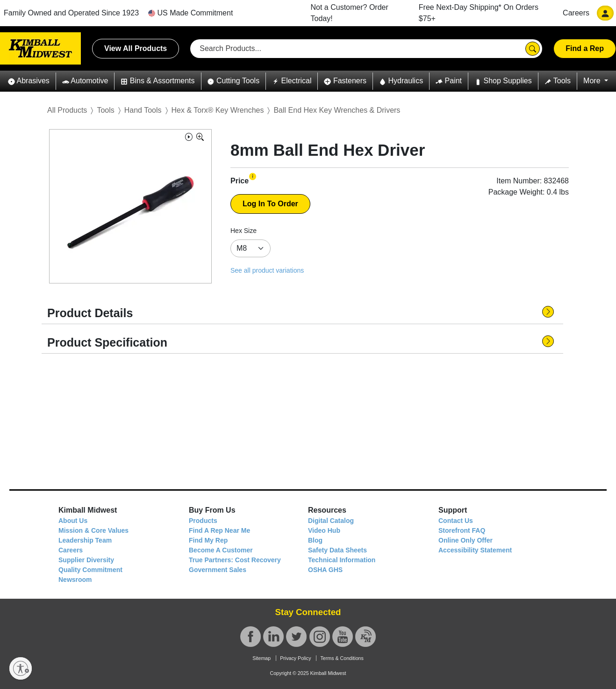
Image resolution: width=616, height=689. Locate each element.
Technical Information (342, 560)
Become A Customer (221, 550)
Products (203, 521)
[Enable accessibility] (21, 668)
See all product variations (267, 270)
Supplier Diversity (86, 560)
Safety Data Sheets (337, 550)
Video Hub (324, 530)
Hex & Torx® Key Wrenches (218, 110)
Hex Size (244, 231)
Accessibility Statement (475, 550)
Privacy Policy (295, 658)
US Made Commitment (190, 13)
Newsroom (75, 580)
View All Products (136, 48)
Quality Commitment (90, 570)
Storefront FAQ (462, 530)
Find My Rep (208, 540)
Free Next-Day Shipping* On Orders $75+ (479, 13)
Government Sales (218, 570)
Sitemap (261, 658)
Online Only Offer (466, 540)
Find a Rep (585, 48)
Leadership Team (85, 540)
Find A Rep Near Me (219, 530)
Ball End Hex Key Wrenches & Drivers (337, 110)
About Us (73, 521)
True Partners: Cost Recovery (235, 560)
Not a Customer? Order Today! (350, 13)
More (593, 81)
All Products (67, 110)
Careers (576, 13)
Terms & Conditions (342, 658)
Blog (315, 540)
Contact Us (456, 521)
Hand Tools (143, 110)
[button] (29, 81)
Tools (105, 110)
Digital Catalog (331, 521)
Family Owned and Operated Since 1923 (71, 13)
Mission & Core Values (93, 530)
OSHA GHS (325, 570)
